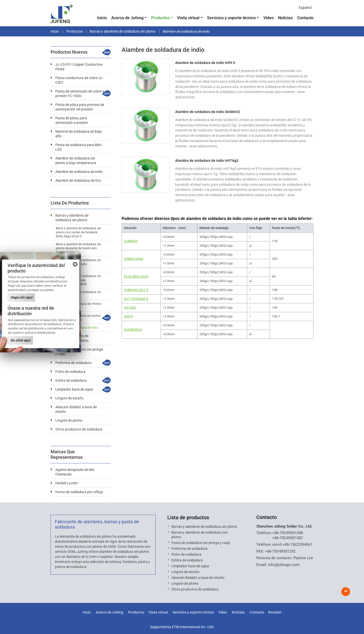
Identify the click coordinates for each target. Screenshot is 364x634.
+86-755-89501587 (288, 538)
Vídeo (269, 18)
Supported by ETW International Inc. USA (182, 627)
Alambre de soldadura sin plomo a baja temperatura (76, 161)
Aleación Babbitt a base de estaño (76, 409)
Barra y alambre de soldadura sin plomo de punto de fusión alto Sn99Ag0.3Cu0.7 (78, 248)
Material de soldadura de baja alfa (78, 134)
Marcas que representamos (67, 455)
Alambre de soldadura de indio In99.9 (205, 63)
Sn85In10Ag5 (133, 259)
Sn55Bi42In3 (133, 330)
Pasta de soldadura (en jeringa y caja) (201, 543)
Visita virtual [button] (188, 18)
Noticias (285, 18)
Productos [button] (160, 18)
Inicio (102, 18)
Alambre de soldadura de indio (79, 172)
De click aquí (20, 340)
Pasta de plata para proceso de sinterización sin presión (80, 107)
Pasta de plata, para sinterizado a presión (72, 120)
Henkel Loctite (66, 483)
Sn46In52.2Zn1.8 (136, 290)
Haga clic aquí (21, 297)
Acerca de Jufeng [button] (127, 18)
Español (305, 8)
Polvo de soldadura (70, 372)
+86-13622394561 (297, 545)
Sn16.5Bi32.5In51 (136, 276)
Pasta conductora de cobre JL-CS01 (79, 80)
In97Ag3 (130, 308)
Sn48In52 (131, 241)
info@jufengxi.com (284, 565)
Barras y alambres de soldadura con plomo (200, 535)
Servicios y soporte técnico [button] (231, 18)
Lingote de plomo (69, 420)
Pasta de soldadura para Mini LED (78, 147)
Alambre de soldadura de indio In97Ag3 (207, 161)
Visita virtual (158, 612)
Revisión (275, 612)
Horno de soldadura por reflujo (79, 492)
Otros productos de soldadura (79, 429)
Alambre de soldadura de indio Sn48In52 (208, 112)
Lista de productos (188, 517)
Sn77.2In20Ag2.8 (136, 299)
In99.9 (128, 316)
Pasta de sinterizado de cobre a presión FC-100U (80, 94)
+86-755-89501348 (288, 533)
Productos (74, 31)
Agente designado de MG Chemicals (75, 472)
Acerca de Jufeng (109, 612)
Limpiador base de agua (74, 389)
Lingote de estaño (69, 398)
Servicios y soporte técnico (193, 612)
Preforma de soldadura (73, 363)
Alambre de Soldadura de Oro (78, 180)
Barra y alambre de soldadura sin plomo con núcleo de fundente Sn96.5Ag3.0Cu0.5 (78, 232)
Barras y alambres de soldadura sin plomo (123, 31)
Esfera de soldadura (71, 380)
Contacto (305, 18)
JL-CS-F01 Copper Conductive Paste (79, 67)
